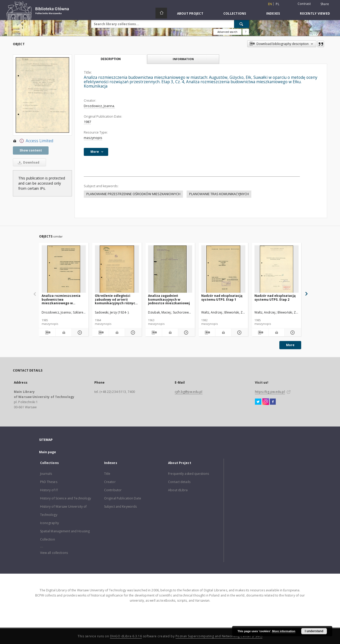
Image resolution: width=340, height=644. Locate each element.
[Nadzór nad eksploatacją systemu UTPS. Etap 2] (277, 269)
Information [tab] (183, 59)
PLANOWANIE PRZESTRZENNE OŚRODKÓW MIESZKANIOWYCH (133, 194)
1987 (87, 122)
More (290, 345)
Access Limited (33, 141)
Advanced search (227, 32)
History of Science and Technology (66, 498)
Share (325, 4)
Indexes (273, 13)
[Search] (242, 24)
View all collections (54, 553)
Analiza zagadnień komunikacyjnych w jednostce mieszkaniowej (169, 299)
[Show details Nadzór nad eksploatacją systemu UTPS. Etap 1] (239, 333)
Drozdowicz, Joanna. (99, 106)
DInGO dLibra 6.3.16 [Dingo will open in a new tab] (126, 636)
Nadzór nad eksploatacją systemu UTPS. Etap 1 (222, 297)
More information (284, 631)
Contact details (179, 482)
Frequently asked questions (189, 474)
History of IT (49, 490)
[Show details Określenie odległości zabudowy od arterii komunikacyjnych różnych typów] (132, 333)
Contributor (113, 490)
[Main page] (161, 13)
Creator (110, 482)
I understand (314, 631)
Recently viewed (315, 13)
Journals (46, 474)
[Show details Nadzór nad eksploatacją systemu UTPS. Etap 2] (292, 333)
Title (107, 474)
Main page (48, 452)
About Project (190, 13)
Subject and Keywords (120, 506)
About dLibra (178, 490)
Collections (235, 13)
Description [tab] (111, 59)
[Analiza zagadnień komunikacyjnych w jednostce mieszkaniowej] (170, 269)
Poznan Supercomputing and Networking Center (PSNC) (219, 636)
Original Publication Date (123, 498)
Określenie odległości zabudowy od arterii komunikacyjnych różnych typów (116, 299)
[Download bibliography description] (47, 333)
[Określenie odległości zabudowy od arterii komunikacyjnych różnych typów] (117, 269)
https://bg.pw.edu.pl (270, 392)
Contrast (304, 4)
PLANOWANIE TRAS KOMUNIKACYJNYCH (219, 194)
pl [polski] (278, 4)
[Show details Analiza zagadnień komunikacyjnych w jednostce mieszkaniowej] (186, 333)
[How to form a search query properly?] (246, 32)
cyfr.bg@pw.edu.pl (189, 392)
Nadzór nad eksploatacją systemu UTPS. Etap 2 (275, 297)
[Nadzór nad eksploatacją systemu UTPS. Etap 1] (223, 269)
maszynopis (93, 138)
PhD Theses (49, 482)
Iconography (49, 523)
